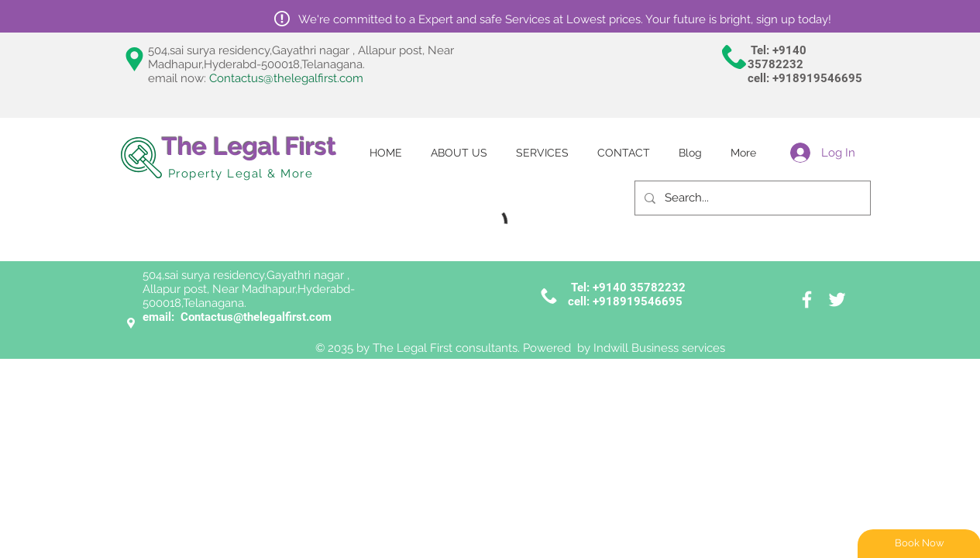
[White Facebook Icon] (807, 300)
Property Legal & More (241, 174)
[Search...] (751, 198)
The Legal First (249, 146)
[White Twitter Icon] (837, 300)
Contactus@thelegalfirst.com (286, 78)
